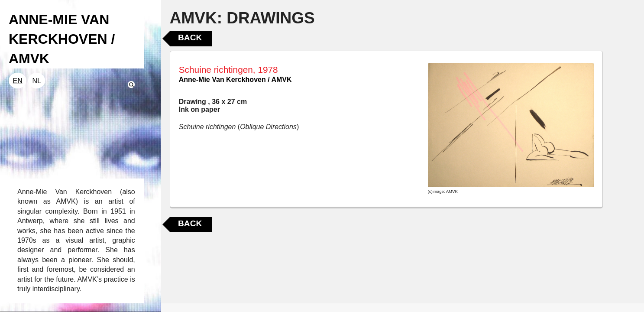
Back (190, 37)
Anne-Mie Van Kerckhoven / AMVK (235, 80)
